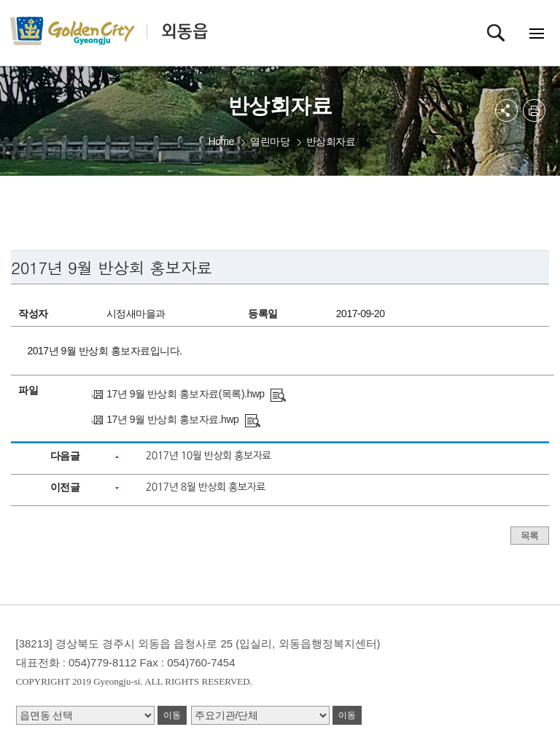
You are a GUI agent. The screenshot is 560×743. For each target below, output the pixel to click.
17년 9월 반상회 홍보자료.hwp (172, 419)
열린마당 (270, 141)
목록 (530, 536)
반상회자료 (331, 141)
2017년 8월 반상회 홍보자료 (206, 487)
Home (221, 141)
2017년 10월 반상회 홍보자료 (209, 456)
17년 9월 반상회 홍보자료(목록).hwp (185, 394)
